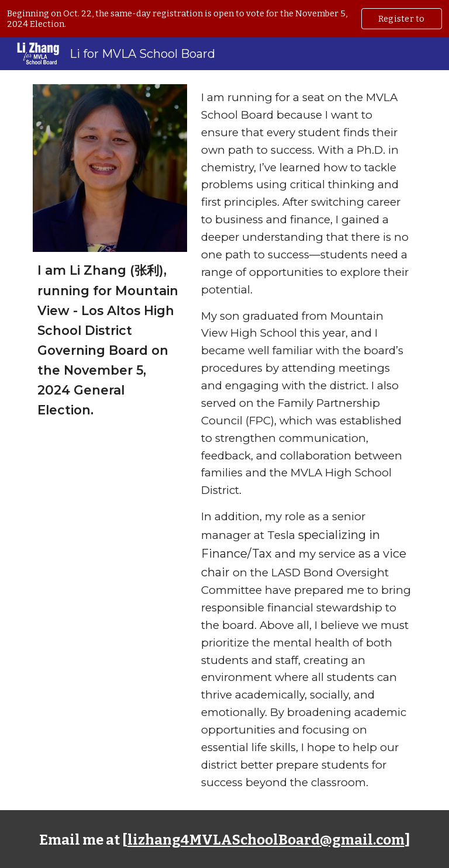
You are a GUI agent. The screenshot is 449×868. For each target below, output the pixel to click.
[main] (110, 340)
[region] (224, 19)
